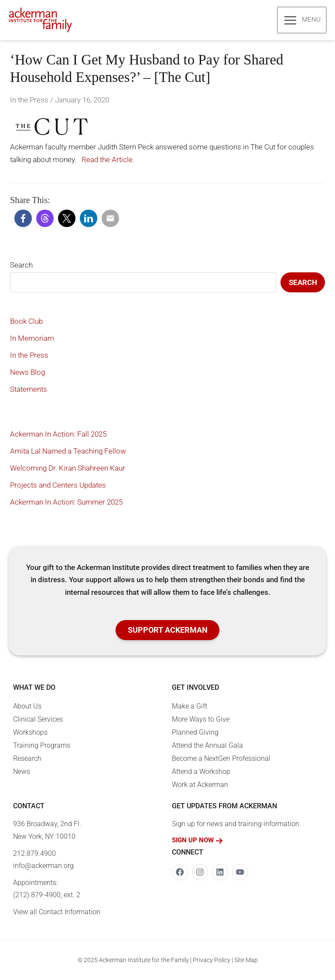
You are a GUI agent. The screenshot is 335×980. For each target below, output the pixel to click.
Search (21, 266)
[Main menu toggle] (302, 20)
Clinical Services (38, 720)
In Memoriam (32, 339)
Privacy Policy (212, 961)
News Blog (27, 373)
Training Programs (42, 746)
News (22, 772)
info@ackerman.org (43, 866)
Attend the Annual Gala (207, 746)
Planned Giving (195, 733)
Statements (29, 390)
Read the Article (106, 160)
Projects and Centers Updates (58, 486)
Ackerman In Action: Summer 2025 (66, 503)
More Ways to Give (201, 720)
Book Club (26, 322)
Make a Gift (190, 707)
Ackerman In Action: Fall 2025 (58, 435)
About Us (27, 707)
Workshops (30, 733)
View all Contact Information (57, 913)
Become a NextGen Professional (221, 759)
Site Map (246, 961)
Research (27, 759)
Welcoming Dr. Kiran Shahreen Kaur (68, 469)
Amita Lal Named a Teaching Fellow (68, 452)
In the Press (29, 101)
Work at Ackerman (200, 785)
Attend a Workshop (201, 772)
